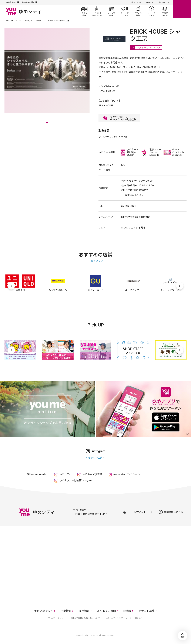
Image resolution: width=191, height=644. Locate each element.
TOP (183, 636)
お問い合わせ (139, 618)
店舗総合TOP (11, 2)
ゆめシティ (10, 21)
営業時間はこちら (174, 512)
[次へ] (180, 286)
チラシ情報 (84, 11)
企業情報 (66, 611)
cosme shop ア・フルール (126, 474)
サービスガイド (151, 11)
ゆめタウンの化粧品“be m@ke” (76, 481)
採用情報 (84, 611)
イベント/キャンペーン (98, 11)
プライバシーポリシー (56, 618)
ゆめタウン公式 (94, 458)
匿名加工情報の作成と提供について (85, 618)
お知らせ (150, 2)
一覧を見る (94, 261)
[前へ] (11, 286)
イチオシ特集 (138, 11)
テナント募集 (147, 611)
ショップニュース (125, 11)
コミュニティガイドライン (117, 618)
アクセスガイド (135, 2)
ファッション (39, 21)
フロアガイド (165, 11)
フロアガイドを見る (135, 228)
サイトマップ (164, 2)
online (182, 9)
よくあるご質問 (106, 611)
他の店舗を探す (28, 2)
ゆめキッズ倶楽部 (92, 474)
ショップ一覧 (111, 11)
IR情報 (127, 611)
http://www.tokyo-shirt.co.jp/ (135, 217)
